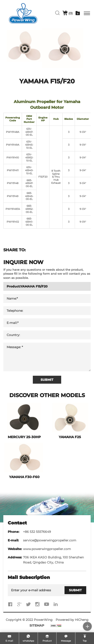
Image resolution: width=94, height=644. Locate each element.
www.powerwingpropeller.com (47, 549)
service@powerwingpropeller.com (50, 540)
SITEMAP (37, 625)
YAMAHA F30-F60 (24, 477)
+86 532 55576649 (37, 532)
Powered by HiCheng (72, 620)
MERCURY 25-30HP (24, 437)
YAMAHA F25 (70, 437)
